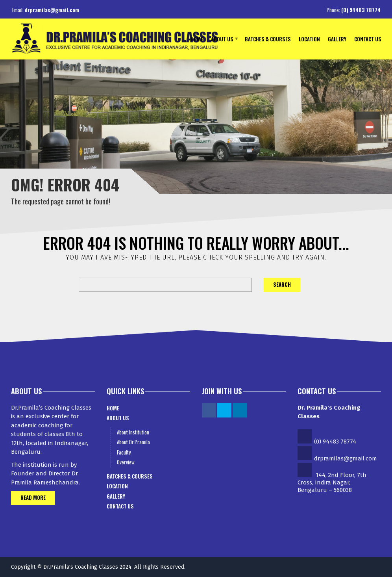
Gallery (337, 39)
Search (282, 284)
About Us (222, 39)
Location (309, 39)
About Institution (133, 432)
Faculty (124, 452)
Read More (33, 497)
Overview (126, 462)
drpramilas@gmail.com (52, 10)
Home (197, 39)
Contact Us (368, 39)
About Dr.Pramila (133, 442)
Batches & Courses (268, 39)
